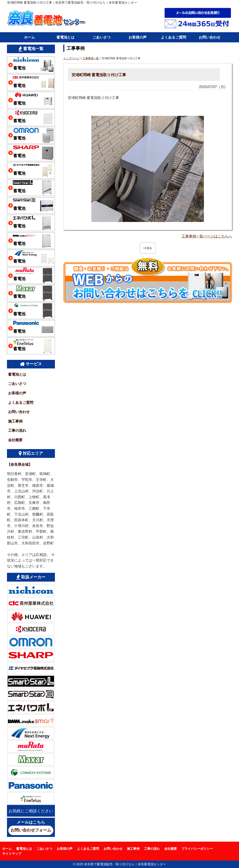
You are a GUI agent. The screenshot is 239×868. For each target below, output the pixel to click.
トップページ (71, 58)
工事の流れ (17, 431)
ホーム (29, 37)
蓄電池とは (65, 37)
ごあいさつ (101, 37)
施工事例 (15, 421)
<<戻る (148, 248)
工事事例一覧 (91, 58)
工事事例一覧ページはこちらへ (207, 236)
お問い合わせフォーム (31, 830)
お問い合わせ (210, 37)
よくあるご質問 (174, 37)
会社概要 (15, 440)
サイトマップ (12, 854)
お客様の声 (138, 37)
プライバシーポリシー (197, 849)
